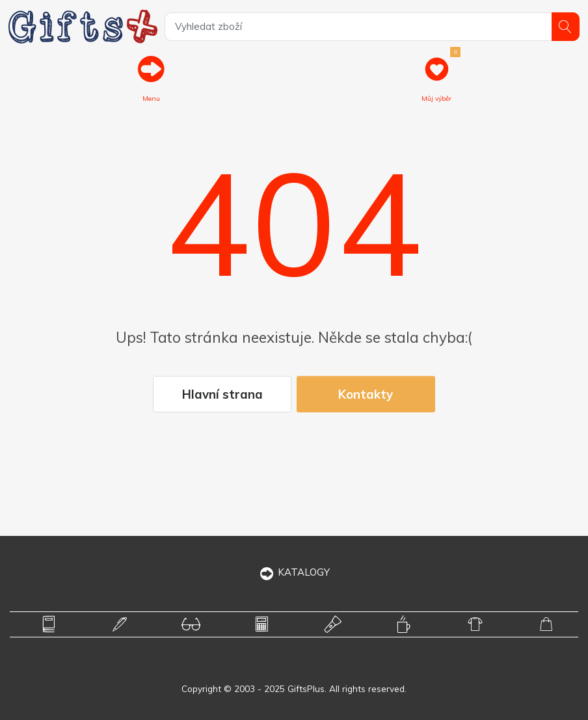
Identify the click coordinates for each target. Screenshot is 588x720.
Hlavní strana (222, 394)
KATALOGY (294, 572)
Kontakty (366, 394)
